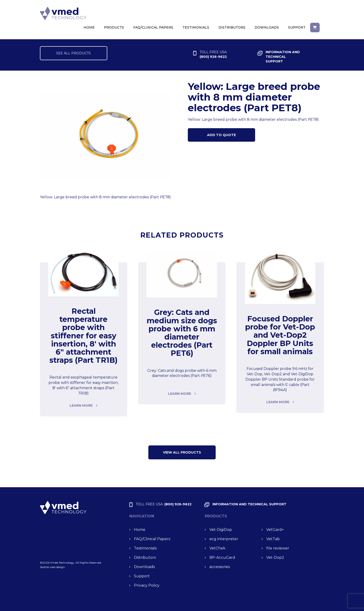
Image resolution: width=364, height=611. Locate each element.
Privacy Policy (147, 585)
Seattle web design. (53, 567)
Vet (275, 530)
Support (297, 27)
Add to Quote (221, 135)
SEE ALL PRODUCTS (73, 53)
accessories (220, 567)
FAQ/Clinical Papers (153, 27)
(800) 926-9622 (213, 54)
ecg (224, 539)
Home (89, 27)
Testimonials (196, 27)
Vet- (221, 530)
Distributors (232, 27)
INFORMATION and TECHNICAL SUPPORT (283, 57)
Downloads (267, 27)
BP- (222, 557)
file (278, 548)
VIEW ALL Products (182, 452)
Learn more (81, 405)
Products (114, 27)
